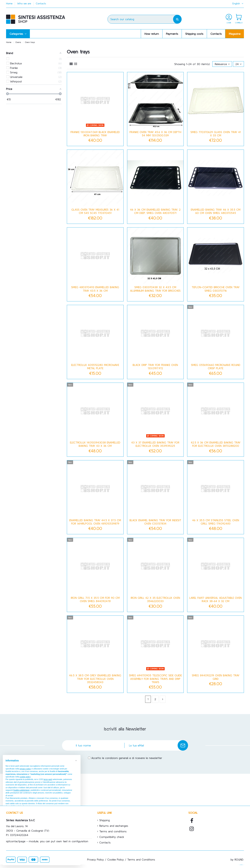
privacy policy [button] (25, 769)
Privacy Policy (95, 859)
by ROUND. (237, 859)
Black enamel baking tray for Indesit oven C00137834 (155, 522)
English (238, 3)
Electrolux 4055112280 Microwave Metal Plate (95, 367)
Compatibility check (112, 837)
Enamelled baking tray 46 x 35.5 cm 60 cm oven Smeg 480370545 (216, 211)
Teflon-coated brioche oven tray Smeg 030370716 (216, 289)
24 (238, 64)
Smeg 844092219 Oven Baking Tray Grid (216, 677)
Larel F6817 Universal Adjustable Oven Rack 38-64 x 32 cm (216, 599)
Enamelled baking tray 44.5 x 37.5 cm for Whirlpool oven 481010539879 (95, 522)
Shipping (105, 820)
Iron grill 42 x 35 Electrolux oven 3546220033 (155, 599)
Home (10, 3)
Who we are (25, 3)
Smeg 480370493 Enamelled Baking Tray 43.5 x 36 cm (95, 289)
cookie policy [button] (25, 777)
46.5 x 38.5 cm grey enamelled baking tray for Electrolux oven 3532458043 (95, 679)
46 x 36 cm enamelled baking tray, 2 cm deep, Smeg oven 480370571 (155, 211)
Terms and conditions (113, 831)
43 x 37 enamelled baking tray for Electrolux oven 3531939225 (155, 444)
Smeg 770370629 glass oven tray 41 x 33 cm (216, 134)
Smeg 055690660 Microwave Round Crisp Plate (216, 367)
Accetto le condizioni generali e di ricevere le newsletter (127, 758)
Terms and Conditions (141, 859)
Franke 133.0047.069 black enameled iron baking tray (95, 134)
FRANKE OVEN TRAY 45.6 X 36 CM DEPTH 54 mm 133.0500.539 (155, 134)
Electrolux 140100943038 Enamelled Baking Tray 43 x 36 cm (95, 444)
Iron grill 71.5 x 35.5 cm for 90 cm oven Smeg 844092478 (95, 599)
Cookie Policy (116, 859)
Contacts (41, 3)
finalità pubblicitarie (22, 790)
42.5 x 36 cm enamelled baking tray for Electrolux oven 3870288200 (216, 444)
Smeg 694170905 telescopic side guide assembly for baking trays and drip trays (155, 679)
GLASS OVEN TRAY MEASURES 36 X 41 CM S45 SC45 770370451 (95, 211)
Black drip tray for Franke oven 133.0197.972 (155, 367)
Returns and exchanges (114, 826)
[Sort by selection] (222, 64)
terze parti (48, 779)
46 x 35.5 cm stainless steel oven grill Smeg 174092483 (216, 522)
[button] (18, 34)
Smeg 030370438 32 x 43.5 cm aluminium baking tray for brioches (155, 289)
